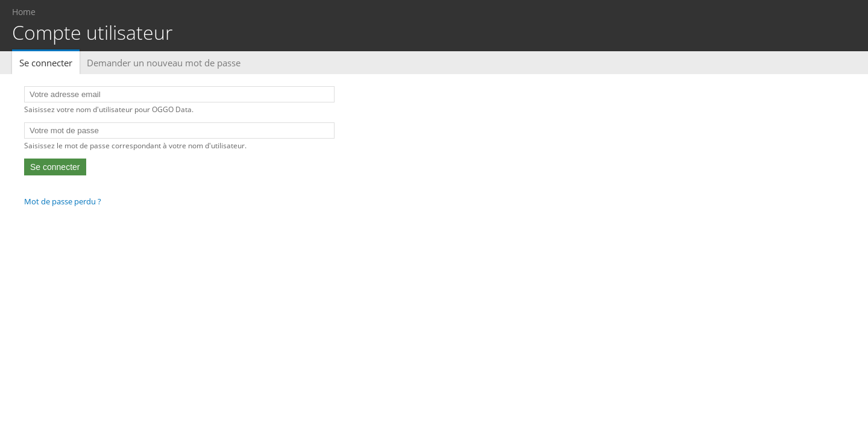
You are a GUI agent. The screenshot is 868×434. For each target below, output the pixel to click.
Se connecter (49, 63)
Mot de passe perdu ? (63, 201)
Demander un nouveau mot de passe (164, 63)
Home (24, 12)
